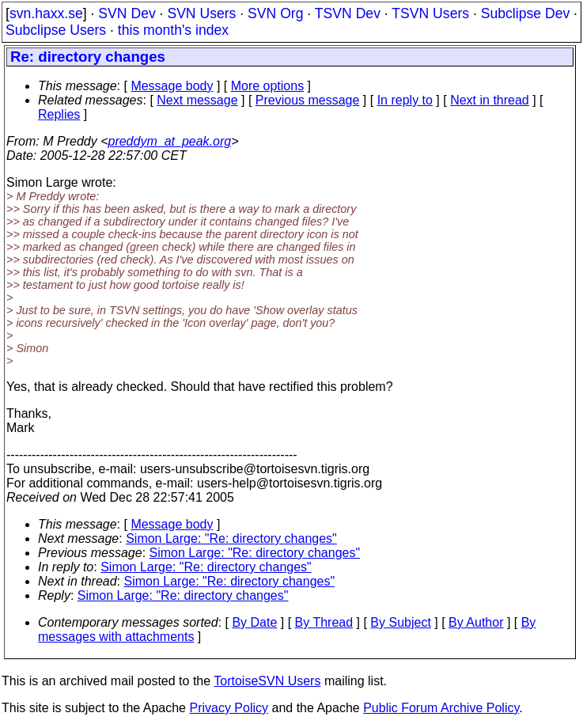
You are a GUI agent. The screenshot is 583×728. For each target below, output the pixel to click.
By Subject (400, 622)
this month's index (173, 30)
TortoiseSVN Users (267, 681)
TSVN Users (430, 13)
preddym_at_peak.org (169, 141)
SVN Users (201, 13)
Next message (197, 100)
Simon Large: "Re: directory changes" (231, 538)
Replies (59, 114)
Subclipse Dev (525, 13)
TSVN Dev (348, 13)
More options (268, 86)
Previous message (308, 100)
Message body (172, 86)
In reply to (405, 100)
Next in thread (490, 100)
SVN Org (275, 13)
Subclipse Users (56, 30)
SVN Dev (127, 13)
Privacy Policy (229, 708)
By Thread (324, 622)
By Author (476, 622)
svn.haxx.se (46, 13)
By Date (254, 622)
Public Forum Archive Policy (441, 708)
